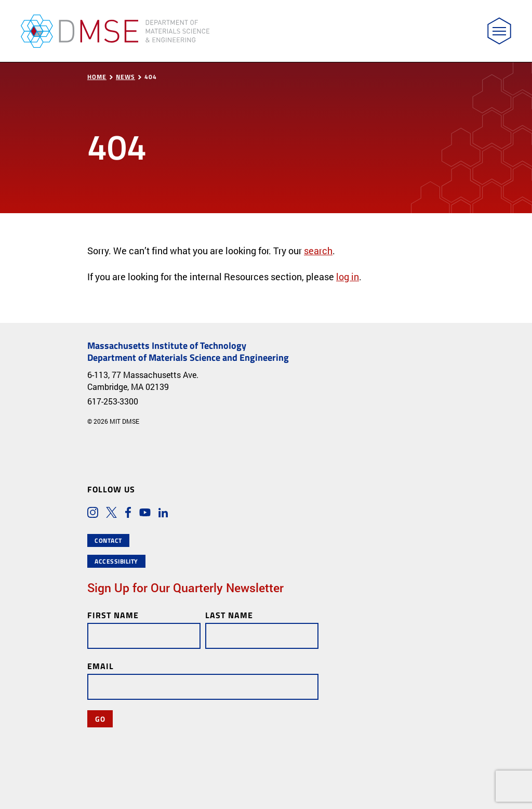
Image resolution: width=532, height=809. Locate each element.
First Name (113, 615)
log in (348, 277)
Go (100, 719)
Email (101, 666)
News (125, 77)
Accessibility (116, 561)
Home (97, 77)
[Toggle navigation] (499, 31)
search (318, 251)
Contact (108, 540)
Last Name (229, 615)
